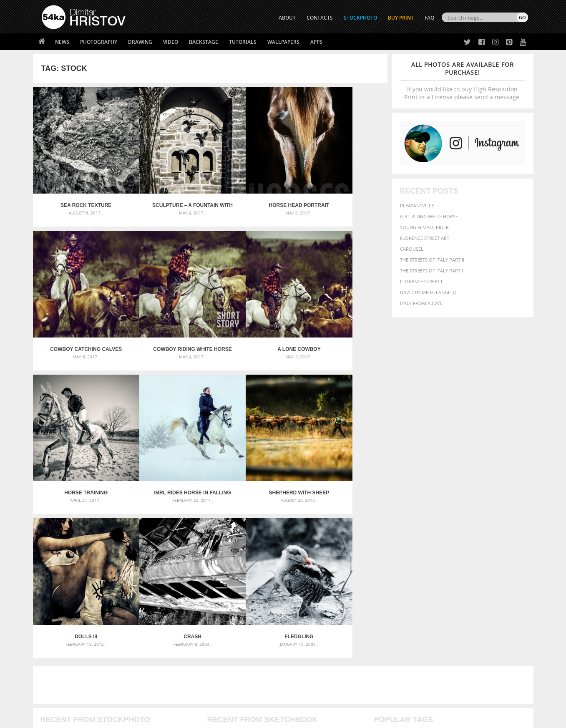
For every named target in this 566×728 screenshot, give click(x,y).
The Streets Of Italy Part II (432, 260)
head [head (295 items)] (379, 562)
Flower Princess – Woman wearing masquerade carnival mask (116, 576)
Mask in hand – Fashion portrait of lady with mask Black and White (116, 546)
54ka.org (111, 719)
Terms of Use (157, 719)
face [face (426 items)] (452, 553)
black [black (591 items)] (409, 545)
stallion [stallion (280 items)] (503, 570)
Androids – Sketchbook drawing (247, 536)
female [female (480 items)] (491, 553)
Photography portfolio (72, 649)
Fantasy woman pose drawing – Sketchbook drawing (273, 546)
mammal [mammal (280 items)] (427, 562)
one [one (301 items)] (482, 562)
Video (171, 42)
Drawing (140, 42)
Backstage (204, 42)
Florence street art (425, 238)
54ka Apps (53, 670)
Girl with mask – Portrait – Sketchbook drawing (267, 556)
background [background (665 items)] (452, 536)
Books (170, 649)
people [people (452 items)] (410, 570)
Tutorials (243, 42)
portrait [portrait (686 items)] (454, 569)
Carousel (412, 249)
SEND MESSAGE (455, 645)
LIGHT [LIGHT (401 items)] (410, 561)
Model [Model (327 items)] (444, 562)
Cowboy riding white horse (77, 313)
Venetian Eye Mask (178, 699)
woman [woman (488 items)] (428, 578)
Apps (316, 42)
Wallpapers (283, 42)
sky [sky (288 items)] (489, 570)
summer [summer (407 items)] (385, 578)
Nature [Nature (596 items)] (464, 561)
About (170, 628)
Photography (99, 42)
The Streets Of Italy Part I (431, 271)
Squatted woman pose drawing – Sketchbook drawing (275, 566)
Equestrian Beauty (129, 699)
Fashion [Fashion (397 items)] (469, 553)
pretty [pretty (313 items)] (477, 570)
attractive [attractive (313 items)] (418, 537)
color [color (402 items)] (474, 545)
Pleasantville (417, 205)
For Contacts (179, 670)
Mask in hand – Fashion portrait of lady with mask (104, 556)
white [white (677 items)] (406, 577)
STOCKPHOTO (360, 18)
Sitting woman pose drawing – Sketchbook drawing (272, 576)
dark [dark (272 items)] (500, 546)
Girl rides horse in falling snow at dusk (343, 313)
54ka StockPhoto (63, 639)
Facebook (304, 639)
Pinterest (304, 661)
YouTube (303, 672)
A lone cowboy (166, 313)
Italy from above (421, 303)
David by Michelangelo (428, 292)
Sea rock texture (77, 188)
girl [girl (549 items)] (509, 553)
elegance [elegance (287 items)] (384, 554)
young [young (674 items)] (451, 577)
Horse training (254, 313)
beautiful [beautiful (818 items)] (492, 536)
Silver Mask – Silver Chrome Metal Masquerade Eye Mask (110, 566)
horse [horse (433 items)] (394, 561)
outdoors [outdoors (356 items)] (387, 570)
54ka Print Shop (61, 628)
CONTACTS (320, 18)
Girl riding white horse (429, 216)
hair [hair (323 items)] (521, 554)
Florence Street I (421, 281)
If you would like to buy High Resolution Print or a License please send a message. (463, 81)
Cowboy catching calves (343, 188)
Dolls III (166, 439)
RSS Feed (215, 699)
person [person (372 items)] (429, 570)
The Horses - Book (64, 659)
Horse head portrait (254, 188)
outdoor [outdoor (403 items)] (500, 561)
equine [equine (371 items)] (436, 553)
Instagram (305, 650)
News (62, 42)
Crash (254, 439)
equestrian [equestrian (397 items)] (411, 553)
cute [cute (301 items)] (489, 546)
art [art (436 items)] (400, 536)
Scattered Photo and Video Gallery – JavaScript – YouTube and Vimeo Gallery (116, 536)
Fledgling (343, 439)
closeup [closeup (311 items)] (456, 546)
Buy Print (401, 18)
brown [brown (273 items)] (438, 546)
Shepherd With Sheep (77, 439)
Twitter (302, 628)
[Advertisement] (285, 488)
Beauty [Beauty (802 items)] (386, 545)
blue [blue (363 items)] (424, 545)
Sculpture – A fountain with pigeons (166, 188)
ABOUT (287, 18)
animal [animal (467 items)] (384, 536)
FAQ (429, 18)
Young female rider (424, 227)
